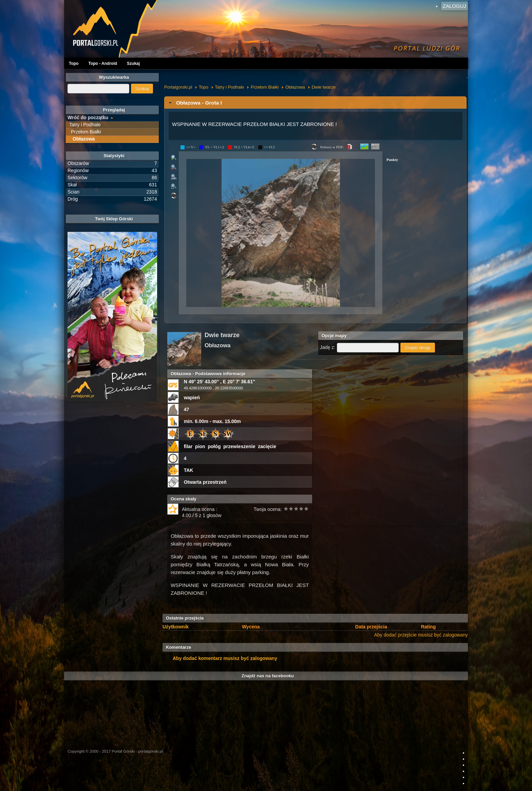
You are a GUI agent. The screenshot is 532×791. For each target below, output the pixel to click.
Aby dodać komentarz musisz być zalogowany (225, 658)
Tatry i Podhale (229, 87)
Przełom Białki (265, 87)
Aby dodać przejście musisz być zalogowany (421, 635)
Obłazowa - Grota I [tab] (195, 103)
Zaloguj (454, 6)
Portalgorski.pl (178, 87)
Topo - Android (103, 63)
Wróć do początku (88, 117)
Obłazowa (295, 87)
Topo (74, 63)
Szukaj (133, 63)
